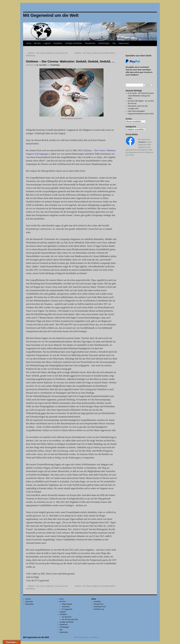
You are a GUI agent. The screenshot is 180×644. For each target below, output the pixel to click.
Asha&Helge (55, 65)
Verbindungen (104, 43)
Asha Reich (66, 607)
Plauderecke (90, 43)
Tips (114, 43)
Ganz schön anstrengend (136, 111)
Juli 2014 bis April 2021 (70, 619)
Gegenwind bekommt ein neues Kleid (141, 114)
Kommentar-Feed (100, 607)
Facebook (142, 142)
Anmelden (97, 601)
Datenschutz (124, 43)
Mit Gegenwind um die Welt (36, 637)
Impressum (29, 601)
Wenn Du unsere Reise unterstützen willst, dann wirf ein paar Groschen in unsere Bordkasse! (139, 72)
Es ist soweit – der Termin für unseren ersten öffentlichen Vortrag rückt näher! (141, 96)
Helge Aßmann (67, 604)
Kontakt (28, 599)
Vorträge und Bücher (74, 43)
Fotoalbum (58, 43)
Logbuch (47, 43)
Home (29, 43)
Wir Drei (37, 43)
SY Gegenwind (67, 609)
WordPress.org (99, 609)
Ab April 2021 (67, 617)
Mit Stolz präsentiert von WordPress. (86, 637)
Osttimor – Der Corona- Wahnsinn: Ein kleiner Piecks (96, 53)
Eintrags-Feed (98, 604)
